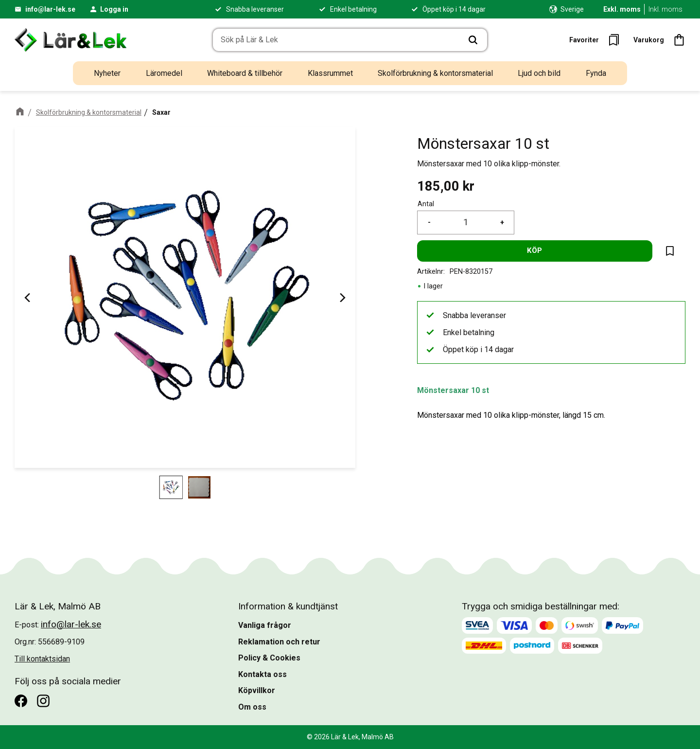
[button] (597, 40)
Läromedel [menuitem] (164, 73)
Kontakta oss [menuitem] (262, 674)
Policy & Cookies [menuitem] (269, 658)
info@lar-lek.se (50, 9)
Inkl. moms (665, 9)
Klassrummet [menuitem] (330, 73)
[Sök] (473, 40)
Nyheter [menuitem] (107, 73)
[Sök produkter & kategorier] (336, 40)
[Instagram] (43, 701)
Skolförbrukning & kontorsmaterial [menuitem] (435, 73)
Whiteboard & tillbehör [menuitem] (245, 73)
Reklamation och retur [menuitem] (279, 642)
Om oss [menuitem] (252, 707)
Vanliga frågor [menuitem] (265, 625)
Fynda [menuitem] (596, 73)
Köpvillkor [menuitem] (257, 690)
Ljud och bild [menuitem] (539, 73)
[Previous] (28, 297)
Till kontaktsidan (42, 659)
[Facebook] (21, 701)
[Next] (342, 297)
